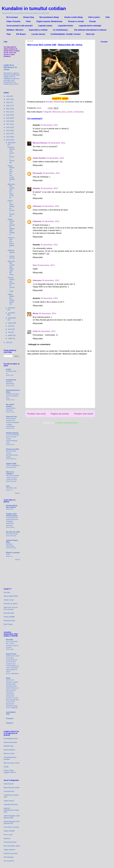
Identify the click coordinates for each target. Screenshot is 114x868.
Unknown (37, 206)
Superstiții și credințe (38, 30)
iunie (10, 329)
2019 (8, 118)
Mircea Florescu (40, 143)
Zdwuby (36, 188)
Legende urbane (45, 26)
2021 (8, 112)
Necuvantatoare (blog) (49, 17)
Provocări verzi (9, 791)
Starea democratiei (10, 742)
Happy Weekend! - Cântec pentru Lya (11, 299)
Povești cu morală (76, 21)
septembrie (12, 318)
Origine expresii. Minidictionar (49, 21)
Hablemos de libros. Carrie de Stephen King (13, 396)
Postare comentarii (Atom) (66, 423)
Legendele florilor (66, 26)
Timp (9, 34)
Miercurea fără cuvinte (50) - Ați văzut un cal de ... (11, 191)
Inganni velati (11, 464)
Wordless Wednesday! (55, 102)
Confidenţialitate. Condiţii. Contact (66, 34)
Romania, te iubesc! (11, 604)
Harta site (90, 34)
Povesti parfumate (10, 842)
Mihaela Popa (9, 746)
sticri (8, 486)
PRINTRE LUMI (11, 488)
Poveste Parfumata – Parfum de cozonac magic (11, 284)
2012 (8, 140)
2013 (8, 137)
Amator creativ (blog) (73, 17)
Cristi (35, 331)
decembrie (12, 143)
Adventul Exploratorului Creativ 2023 (11, 810)
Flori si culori (8, 835)
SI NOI (8, 369)
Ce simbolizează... (61, 30)
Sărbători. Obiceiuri (15, 30)
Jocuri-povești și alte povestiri (19, 26)
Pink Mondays (9, 857)
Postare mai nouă (36, 414)
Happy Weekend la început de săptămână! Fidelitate (11, 227)
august (11, 323)
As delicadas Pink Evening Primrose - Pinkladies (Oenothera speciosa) (12, 521)
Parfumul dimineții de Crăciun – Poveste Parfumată (11, 155)
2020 (8, 115)
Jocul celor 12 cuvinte (11, 827)
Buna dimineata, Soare (12, 846)
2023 (8, 106)
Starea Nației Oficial (11, 596)
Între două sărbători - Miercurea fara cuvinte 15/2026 (13, 478)
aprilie (10, 335)
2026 (8, 96)
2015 (8, 130)
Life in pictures (9, 861)
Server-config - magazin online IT (10, 771)
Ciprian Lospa (9, 600)
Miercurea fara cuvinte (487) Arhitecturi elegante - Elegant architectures (13, 422)
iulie (10, 326)
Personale (37, 173)
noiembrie (11, 308)
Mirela (36, 313)
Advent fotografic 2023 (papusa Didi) (12, 817)
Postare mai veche (84, 414)
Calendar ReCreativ (11, 804)
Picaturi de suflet (12, 449)
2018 (8, 121)
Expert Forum (11, 654)
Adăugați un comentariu (39, 344)
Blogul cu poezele (13, 553)
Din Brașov (21, 34)
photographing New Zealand (12, 506)
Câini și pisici (94, 17)
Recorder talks (9, 613)
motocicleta (79, 112)
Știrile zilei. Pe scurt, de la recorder (11, 608)
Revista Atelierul (9, 750)
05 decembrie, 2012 (49, 125)
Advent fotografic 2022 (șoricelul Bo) (12, 822)
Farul (8, 554)
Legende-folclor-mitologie (90, 26)
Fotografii (47, 112)
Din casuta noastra (10, 405)
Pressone (10, 718)
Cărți (108, 17)
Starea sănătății (9, 617)
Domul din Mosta (12, 534)
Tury (35, 265)
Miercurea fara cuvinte (12, 763)
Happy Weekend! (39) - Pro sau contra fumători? (11, 173)
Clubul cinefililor (9, 831)
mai (9, 332)
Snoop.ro (10, 723)
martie (10, 338)
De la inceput (12, 17)
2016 (8, 127)
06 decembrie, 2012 (47, 331)
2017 (8, 124)
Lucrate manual (38, 34)
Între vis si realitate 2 (10, 473)
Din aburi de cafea (13, 532)
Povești (93, 21)
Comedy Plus (11, 380)
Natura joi (7, 838)
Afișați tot (17, 493)
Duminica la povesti (11, 853)
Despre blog (29, 17)
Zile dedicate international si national (90, 30)
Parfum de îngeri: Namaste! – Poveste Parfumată (11, 208)
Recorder (7, 592)
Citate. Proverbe (13, 21)
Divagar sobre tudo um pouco (12, 515)
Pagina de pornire (60, 414)
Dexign (6, 767)
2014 (8, 134)
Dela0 (8, 678)
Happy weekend (9, 850)
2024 (8, 102)
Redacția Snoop (9, 621)
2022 (8, 109)
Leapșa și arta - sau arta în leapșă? (11, 242)
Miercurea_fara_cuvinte (62, 112)
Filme (28, 21)
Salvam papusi (9, 801)
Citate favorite (9, 784)
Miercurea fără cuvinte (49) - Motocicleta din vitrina (11, 268)
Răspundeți (38, 135)
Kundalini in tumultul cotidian (34, 8)
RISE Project (8, 624)
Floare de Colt (11, 417)
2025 (8, 99)
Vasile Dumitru (39, 158)
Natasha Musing (12, 433)
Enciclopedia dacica (11, 739)
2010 (8, 342)
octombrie (11, 313)
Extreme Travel (9, 754)
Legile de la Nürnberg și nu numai (10, 67)
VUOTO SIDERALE (13, 465)
